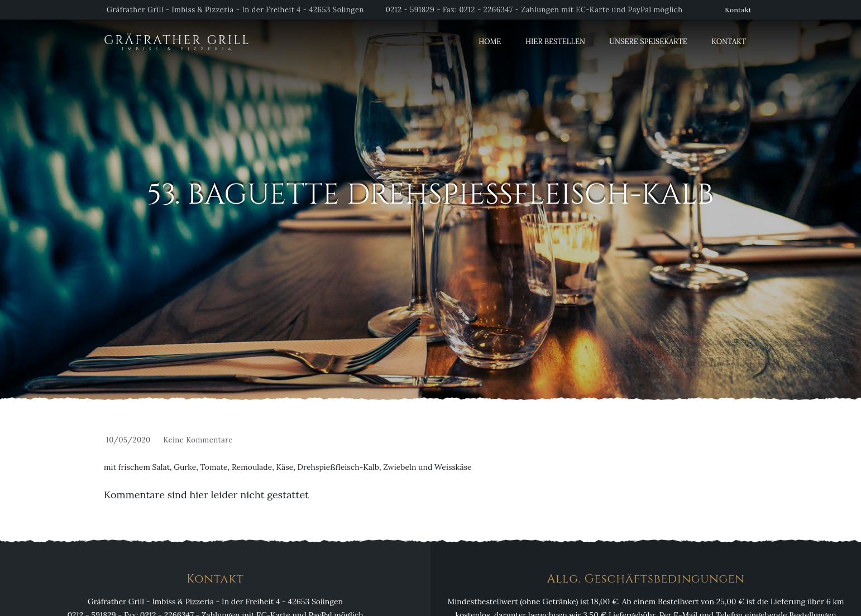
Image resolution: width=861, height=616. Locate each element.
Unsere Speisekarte (648, 42)
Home (490, 42)
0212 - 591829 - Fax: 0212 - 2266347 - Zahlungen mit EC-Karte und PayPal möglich (534, 10)
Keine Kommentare (198, 440)
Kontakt (738, 10)
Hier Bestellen (555, 42)
